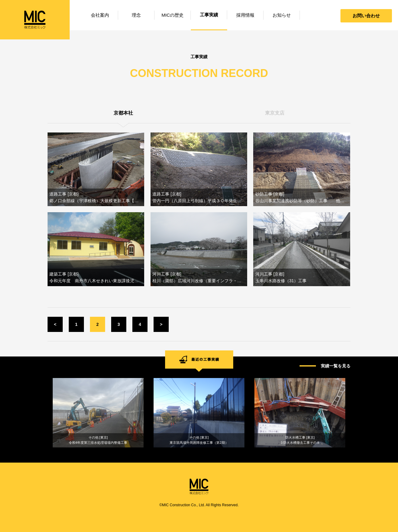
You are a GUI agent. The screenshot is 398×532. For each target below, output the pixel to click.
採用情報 (245, 15)
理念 (136, 15)
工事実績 (209, 15)
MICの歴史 (172, 15)
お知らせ (282, 15)
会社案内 (100, 15)
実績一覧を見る (336, 366)
